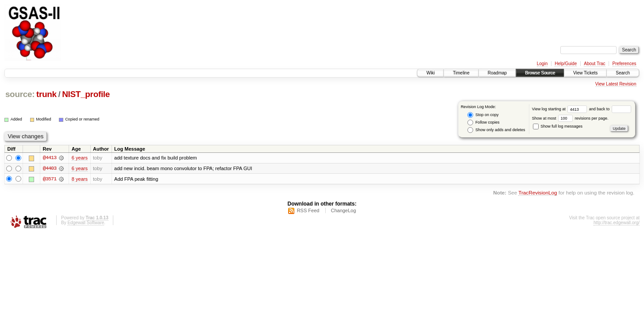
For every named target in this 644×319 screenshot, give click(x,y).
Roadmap (497, 73)
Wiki (430, 73)
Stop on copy (483, 115)
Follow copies (483, 123)
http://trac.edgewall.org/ (617, 223)
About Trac (594, 64)
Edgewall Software (86, 223)
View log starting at (561, 109)
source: (20, 94)
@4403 (50, 168)
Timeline (461, 73)
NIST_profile (86, 94)
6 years (80, 158)
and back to (610, 109)
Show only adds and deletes (496, 130)
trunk (46, 94)
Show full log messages (558, 126)
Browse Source (540, 73)
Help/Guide (566, 64)
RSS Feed (308, 210)
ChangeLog (343, 210)
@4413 (50, 158)
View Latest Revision (616, 84)
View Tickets (585, 73)
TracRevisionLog (538, 193)
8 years (80, 179)
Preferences (625, 64)
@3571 (50, 179)
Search (623, 73)
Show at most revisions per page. (570, 118)
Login (542, 64)
